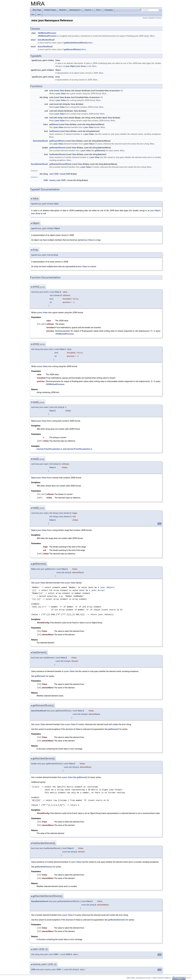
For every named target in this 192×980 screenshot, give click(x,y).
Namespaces (76, 10)
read (51, 104)
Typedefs (151, 18)
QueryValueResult (45, 47)
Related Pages (50, 10)
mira (33, 14)
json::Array (81, 66)
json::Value (61, 94)
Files (99, 10)
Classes (89, 10)
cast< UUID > (55, 174)
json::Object (71, 66)
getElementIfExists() (73, 49)
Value (58, 60)
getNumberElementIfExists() (76, 43)
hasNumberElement (57, 154)
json (39, 14)
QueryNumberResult (46, 40)
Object (58, 70)
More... (153, 36)
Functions (158, 18)
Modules (63, 10)
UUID (68, 174)
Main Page (37, 10)
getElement (54, 124)
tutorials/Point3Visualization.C (79, 449)
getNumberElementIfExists (60, 164)
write (51, 91)
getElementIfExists (57, 141)
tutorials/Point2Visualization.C (49, 449)
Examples (109, 10)
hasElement (54, 131)
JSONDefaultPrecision (47, 33)
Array (58, 77)
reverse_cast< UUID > (58, 180)
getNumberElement (57, 148)
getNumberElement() (44, 867)
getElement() (100, 151)
